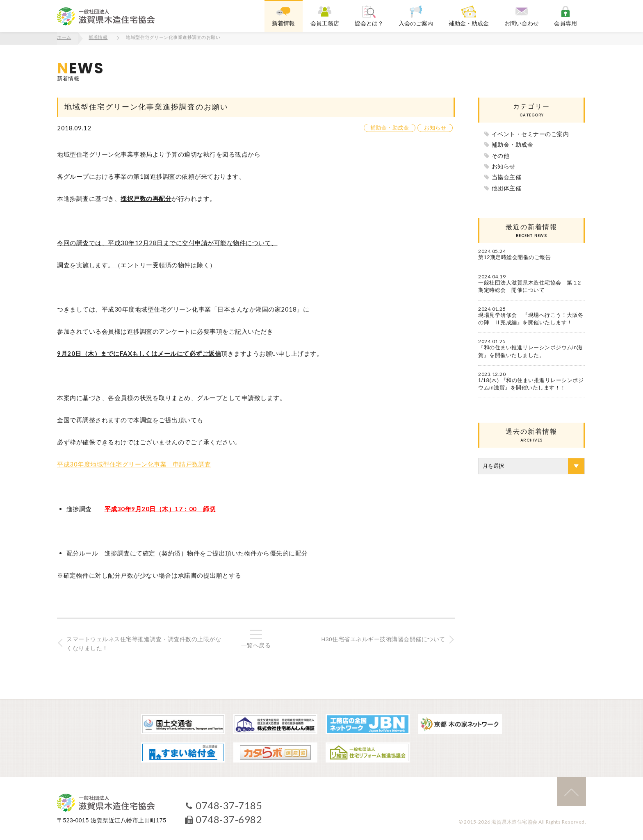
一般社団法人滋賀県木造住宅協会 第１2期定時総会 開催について (530, 286)
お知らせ (435, 127)
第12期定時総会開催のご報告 (514, 257)
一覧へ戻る (256, 645)
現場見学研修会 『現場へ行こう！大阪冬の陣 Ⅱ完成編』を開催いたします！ (531, 318)
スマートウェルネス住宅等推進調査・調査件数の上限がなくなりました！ (145, 643)
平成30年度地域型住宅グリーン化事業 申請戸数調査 (134, 464)
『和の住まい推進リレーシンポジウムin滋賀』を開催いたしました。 (530, 351)
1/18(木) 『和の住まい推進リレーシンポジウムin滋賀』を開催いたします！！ (531, 383)
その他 (501, 155)
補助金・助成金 (390, 127)
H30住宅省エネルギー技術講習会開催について (382, 639)
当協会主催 (507, 177)
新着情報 (98, 38)
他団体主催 (507, 187)
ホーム (64, 38)
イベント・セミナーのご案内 (530, 133)
